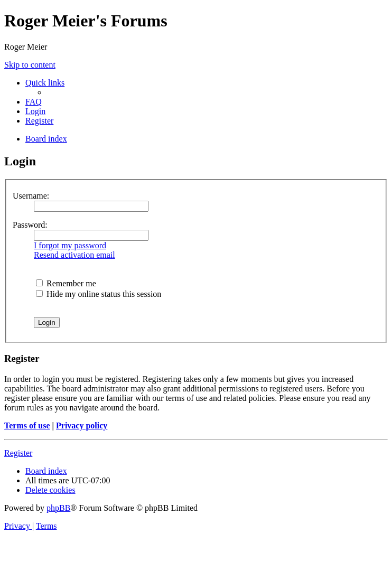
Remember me (66, 283)
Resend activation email (74, 255)
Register (18, 453)
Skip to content (30, 65)
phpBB (58, 508)
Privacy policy (82, 425)
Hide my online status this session (99, 294)
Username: (31, 196)
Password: (30, 225)
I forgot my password (70, 245)
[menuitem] (34, 102)
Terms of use (27, 425)
